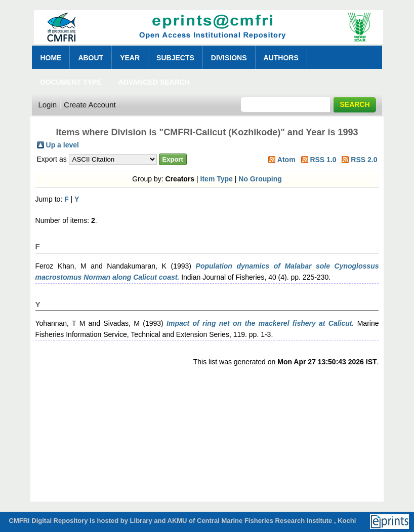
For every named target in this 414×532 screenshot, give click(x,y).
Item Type (217, 179)
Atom (286, 160)
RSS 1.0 (323, 160)
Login (47, 105)
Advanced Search (154, 82)
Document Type (71, 82)
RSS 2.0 (364, 160)
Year (130, 58)
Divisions (229, 58)
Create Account (90, 105)
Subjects (175, 58)
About (91, 58)
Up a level (63, 145)
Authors (281, 58)
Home (51, 58)
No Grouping (260, 179)
